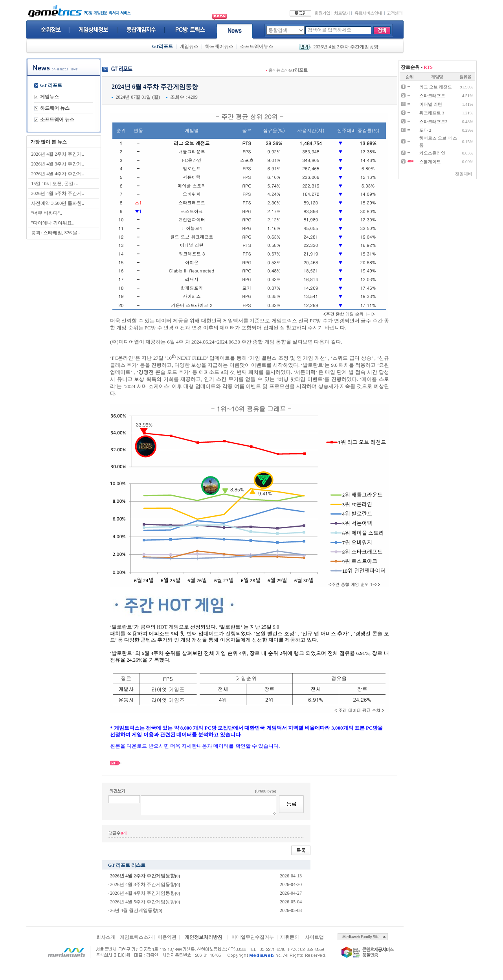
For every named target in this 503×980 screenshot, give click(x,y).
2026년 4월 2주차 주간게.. (58, 154)
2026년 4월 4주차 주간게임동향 (142, 893)
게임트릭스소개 (136, 937)
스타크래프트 (432, 96)
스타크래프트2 (433, 121)
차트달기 (342, 13)
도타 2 (425, 130)
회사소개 (106, 937)
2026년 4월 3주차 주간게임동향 (142, 884)
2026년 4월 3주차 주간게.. (58, 164)
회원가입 (322, 13)
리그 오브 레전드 (436, 87)
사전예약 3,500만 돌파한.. (58, 203)
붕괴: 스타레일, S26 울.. (55, 233)
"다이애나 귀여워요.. (53, 223)
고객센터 (395, 13)
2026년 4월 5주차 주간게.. (58, 193)
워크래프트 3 (432, 113)
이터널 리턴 (431, 104)
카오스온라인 (432, 153)
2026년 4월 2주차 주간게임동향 (346, 47)
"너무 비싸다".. (47, 213)
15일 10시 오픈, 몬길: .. (55, 184)
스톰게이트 (430, 162)
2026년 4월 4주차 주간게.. (58, 174)
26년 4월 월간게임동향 (134, 910)
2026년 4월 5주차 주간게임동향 (142, 902)
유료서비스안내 (368, 13)
